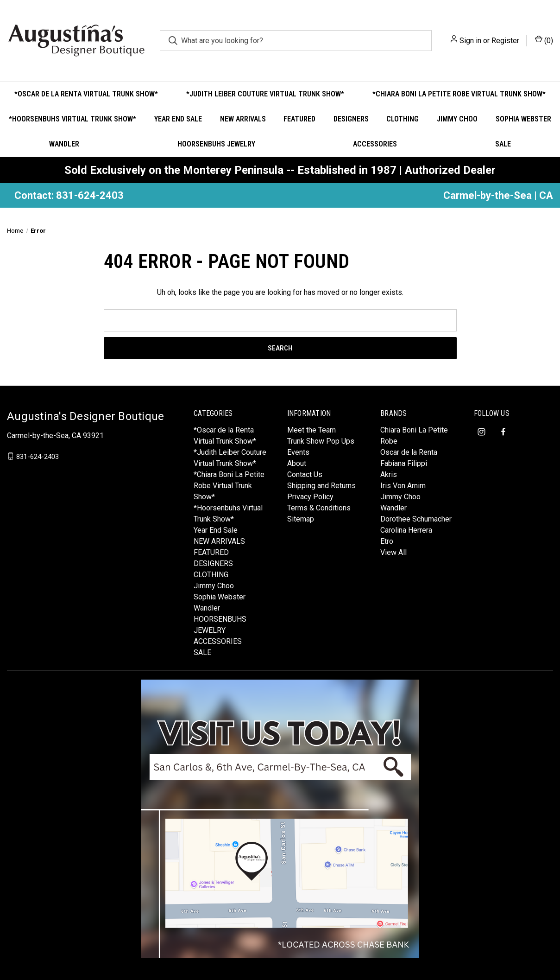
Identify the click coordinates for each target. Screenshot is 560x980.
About (297, 463)
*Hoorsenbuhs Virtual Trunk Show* (72, 119)
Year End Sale (178, 119)
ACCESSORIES (375, 144)
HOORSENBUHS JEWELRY (216, 144)
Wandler (64, 144)
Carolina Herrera (406, 530)
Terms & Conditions (319, 508)
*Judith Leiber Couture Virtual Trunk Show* (265, 94)
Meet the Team (311, 430)
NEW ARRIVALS (243, 119)
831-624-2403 (38, 456)
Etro (387, 541)
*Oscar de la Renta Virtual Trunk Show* (86, 94)
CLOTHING (403, 119)
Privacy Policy (310, 497)
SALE (503, 144)
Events (298, 452)
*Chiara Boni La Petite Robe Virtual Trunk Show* (459, 94)
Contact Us (305, 474)
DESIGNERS (351, 119)
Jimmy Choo (457, 119)
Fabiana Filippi (404, 463)
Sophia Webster (523, 119)
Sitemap (301, 519)
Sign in (470, 41)
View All (393, 552)
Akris (389, 474)
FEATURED (299, 119)
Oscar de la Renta (409, 452)
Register (505, 41)
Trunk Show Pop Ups (321, 441)
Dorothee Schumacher (416, 519)
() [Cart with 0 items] (544, 40)
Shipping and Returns (321, 486)
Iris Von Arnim (403, 486)
